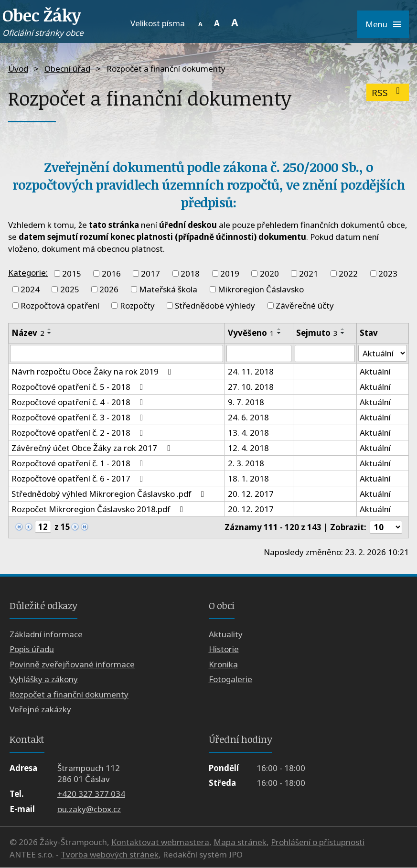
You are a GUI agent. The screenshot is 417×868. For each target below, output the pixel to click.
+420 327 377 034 (91, 794)
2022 (348, 273)
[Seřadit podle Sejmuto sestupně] (343, 333)
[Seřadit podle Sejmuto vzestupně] (343, 329)
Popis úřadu (32, 649)
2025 (70, 289)
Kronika (223, 664)
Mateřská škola (168, 289)
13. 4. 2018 (248, 433)
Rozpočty (137, 305)
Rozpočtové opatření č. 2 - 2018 (79, 433)
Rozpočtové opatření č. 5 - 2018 (79, 387)
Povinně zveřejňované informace (72, 664)
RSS (388, 92)
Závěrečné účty (305, 305)
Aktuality (226, 634)
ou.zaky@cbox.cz (89, 809)
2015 (72, 273)
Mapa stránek (240, 842)
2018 (190, 273)
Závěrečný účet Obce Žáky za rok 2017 (92, 448)
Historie (224, 649)
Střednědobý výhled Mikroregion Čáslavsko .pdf (110, 494)
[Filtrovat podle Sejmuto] (325, 354)
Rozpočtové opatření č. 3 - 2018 (79, 417)
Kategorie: (28, 273)
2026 (109, 289)
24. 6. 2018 (248, 417)
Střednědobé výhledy (215, 305)
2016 (111, 273)
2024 (30, 289)
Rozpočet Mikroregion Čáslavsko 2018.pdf (99, 509)
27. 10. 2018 (251, 387)
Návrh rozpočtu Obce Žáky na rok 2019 (93, 371)
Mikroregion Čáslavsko (261, 289)
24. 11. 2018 (251, 371)
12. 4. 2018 (248, 448)
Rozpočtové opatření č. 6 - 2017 (79, 478)
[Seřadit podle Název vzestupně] (50, 329)
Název (28, 333)
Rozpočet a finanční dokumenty (69, 694)
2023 (388, 273)
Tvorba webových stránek (110, 854)
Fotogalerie (230, 680)
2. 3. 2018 (246, 463)
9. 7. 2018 (246, 402)
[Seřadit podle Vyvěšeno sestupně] (279, 333)
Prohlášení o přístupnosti (318, 842)
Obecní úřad (67, 69)
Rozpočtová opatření (60, 305)
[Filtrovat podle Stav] (382, 354)
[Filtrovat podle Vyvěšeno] (259, 354)
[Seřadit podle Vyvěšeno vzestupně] (279, 329)
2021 (309, 273)
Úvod (18, 69)
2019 (230, 273)
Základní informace (46, 634)
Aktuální (375, 371)
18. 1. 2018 (248, 478)
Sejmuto (317, 333)
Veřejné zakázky (40, 709)
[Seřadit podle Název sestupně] (50, 333)
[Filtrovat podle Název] (117, 354)
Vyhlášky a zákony (44, 680)
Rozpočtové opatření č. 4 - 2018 (79, 402)
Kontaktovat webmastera (160, 842)
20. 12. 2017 (251, 494)
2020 (269, 273)
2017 (150, 273)
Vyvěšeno (251, 333)
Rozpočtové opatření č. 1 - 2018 (79, 463)
